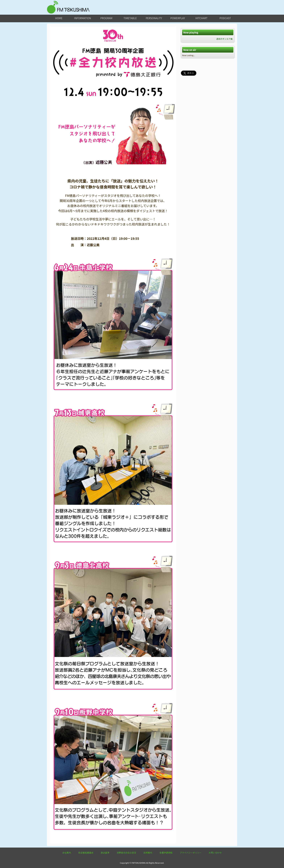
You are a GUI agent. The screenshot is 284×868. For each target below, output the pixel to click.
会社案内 (67, 853)
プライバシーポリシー (191, 853)
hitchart (201, 18)
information (83, 18)
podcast (225, 18)
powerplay (178, 18)
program (106, 18)
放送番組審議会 (86, 853)
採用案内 (148, 853)
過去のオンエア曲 (224, 39)
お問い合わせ (215, 853)
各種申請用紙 (166, 853)
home (59, 18)
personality (154, 18)
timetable (130, 18)
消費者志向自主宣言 (126, 853)
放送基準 (105, 853)
